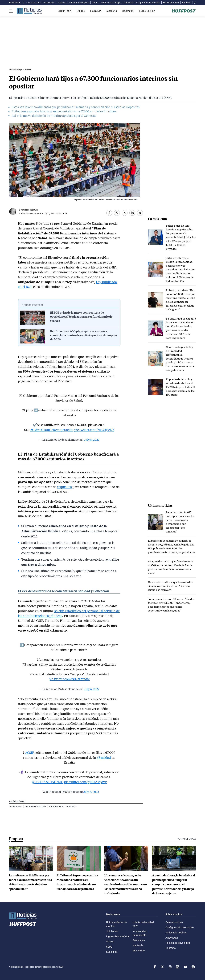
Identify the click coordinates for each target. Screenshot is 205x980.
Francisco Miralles (29, 210)
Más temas (139, 950)
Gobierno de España (36, 806)
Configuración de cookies (180, 927)
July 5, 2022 (92, 439)
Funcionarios (56, 806)
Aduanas (62, 3)
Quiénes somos (174, 922)
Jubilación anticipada (79, 3)
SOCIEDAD (112, 11)
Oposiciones (16, 806)
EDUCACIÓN (128, 11)
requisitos (64, 487)
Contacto (171, 948)
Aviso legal (172, 938)
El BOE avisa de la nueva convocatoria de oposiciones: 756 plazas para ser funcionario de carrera (81, 317)
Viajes (118, 3)
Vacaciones (49, 3)
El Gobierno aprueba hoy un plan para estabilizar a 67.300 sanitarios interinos (64, 111)
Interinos (71, 806)
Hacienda (187, 3)
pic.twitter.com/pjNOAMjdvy (85, 782)
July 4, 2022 (91, 792)
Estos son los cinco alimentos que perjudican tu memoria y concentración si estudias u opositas (76, 107)
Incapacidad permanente (148, 3)
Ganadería (129, 3)
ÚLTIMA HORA (65, 11)
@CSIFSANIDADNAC (47, 782)
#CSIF (30, 752)
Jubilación (112, 931)
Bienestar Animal (171, 3)
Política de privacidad (178, 943)
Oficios (95, 3)
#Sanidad (104, 757)
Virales (110, 941)
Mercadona (107, 3)
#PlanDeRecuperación (57, 430)
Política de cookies (176, 932)
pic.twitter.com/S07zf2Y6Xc (69, 679)
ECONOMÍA (96, 11)
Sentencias (139, 940)
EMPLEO (81, 11)
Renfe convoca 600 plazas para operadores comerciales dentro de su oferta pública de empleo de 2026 (83, 335)
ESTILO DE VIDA (147, 11)
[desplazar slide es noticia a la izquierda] (24, 3)
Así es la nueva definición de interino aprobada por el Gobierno (54, 116)
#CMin (35, 430)
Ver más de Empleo (187, 839)
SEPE (109, 947)
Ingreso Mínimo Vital (118, 936)
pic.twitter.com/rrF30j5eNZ (94, 430)
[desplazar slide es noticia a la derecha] (195, 3)
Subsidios (112, 952)
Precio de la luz (33, 3)
